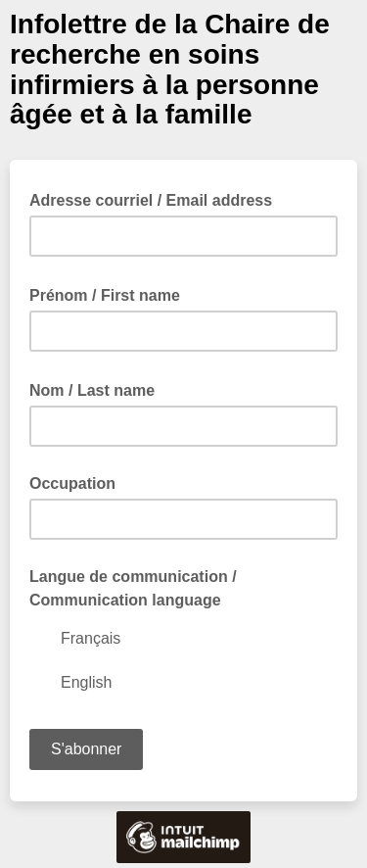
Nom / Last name (98, 389)
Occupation (72, 483)
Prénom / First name (111, 294)
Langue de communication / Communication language (133, 588)
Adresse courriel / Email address (157, 199)
